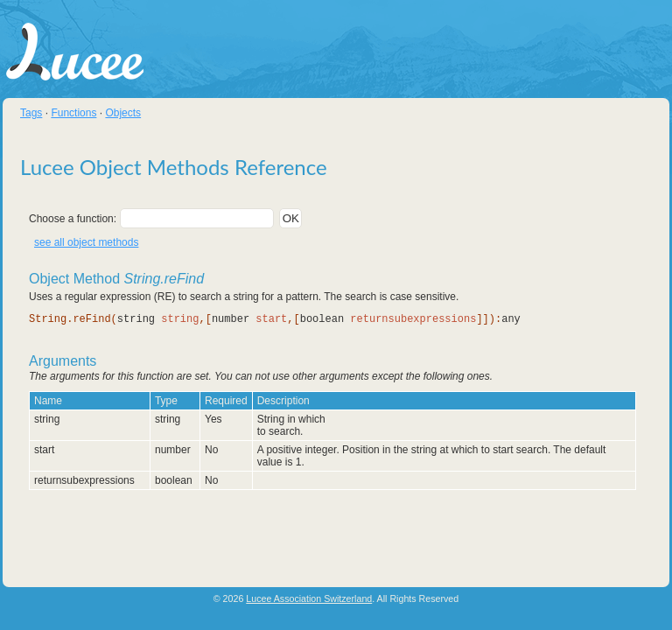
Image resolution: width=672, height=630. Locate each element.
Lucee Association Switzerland (309, 598)
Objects (123, 113)
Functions (73, 113)
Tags (31, 113)
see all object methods (86, 242)
